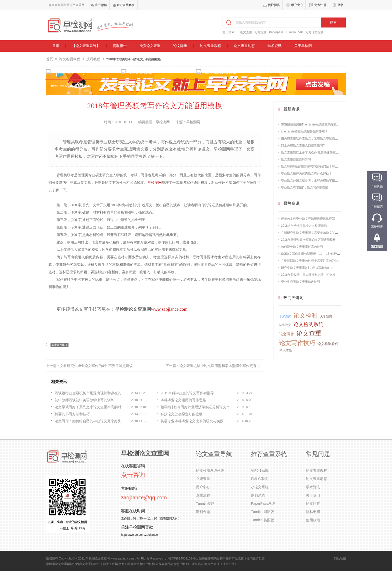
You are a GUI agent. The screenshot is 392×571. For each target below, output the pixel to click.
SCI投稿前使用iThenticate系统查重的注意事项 (312, 124)
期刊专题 (203, 512)
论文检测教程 (69, 59)
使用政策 (313, 520)
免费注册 (320, 5)
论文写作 (287, 334)
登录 (340, 5)
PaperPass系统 (263, 503)
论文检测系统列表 (210, 470)
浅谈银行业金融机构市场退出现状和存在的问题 (91, 393)
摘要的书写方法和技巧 (72, 414)
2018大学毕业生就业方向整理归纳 (304, 226)
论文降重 (180, 46)
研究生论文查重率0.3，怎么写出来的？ (307, 268)
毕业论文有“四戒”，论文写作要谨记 (304, 187)
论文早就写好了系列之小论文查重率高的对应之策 (91, 407)
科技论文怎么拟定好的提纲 (181, 414)
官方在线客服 (124, 5)
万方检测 (260, 32)
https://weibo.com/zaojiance (139, 535)
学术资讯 (274, 46)
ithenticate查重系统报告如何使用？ (304, 131)
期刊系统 (258, 495)
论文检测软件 (328, 344)
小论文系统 (260, 487)
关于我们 (313, 495)
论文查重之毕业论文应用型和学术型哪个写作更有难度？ (223, 366)
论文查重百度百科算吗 (296, 159)
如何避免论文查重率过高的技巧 (302, 247)
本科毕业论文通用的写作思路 (183, 400)
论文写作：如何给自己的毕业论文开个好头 (88, 421)
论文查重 (246, 32)
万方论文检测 (314, 32)
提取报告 (274, 5)
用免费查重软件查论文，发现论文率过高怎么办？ (314, 138)
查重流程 (203, 495)
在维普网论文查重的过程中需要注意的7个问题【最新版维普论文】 (325, 261)
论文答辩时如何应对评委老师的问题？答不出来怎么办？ (318, 166)
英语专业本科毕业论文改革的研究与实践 (192, 421)
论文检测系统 (308, 324)
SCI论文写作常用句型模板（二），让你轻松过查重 (315, 254)
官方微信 (99, 5)
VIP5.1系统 (260, 470)
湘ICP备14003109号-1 (183, 558)
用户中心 (297, 5)
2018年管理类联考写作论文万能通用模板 (308, 240)
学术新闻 (285, 316)
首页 (56, 46)
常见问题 (318, 454)
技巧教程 (93, 59)
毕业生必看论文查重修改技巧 (300, 282)
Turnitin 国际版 (262, 512)
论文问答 (313, 503)
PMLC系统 (259, 479)
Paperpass (276, 32)
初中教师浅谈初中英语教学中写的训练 (84, 400)
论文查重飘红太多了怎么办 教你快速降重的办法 (313, 152)
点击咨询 (133, 475)
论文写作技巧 (59, 345)
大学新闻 (326, 316)
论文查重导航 (214, 454)
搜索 (333, 22)
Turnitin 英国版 (262, 520)
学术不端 (286, 351)
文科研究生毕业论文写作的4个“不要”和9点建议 (96, 366)
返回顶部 (377, 247)
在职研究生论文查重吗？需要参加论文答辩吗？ (312, 233)
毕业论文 (285, 325)
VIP (301, 32)
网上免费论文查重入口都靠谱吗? (303, 145)
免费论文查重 (150, 46)
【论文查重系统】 (86, 46)
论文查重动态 (244, 46)
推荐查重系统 (269, 454)
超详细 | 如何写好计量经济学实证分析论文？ (195, 407)
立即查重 (203, 479)
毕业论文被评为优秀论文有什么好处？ (306, 173)
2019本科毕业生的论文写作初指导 (187, 393)
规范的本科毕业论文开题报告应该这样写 (308, 219)
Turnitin (291, 32)
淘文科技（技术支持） (222, 564)
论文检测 (305, 315)
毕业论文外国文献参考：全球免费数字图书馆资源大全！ (318, 180)
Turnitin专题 (205, 503)
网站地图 (340, 558)
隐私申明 (313, 512)
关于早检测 (303, 46)
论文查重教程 (210, 46)
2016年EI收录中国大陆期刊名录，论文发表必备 (313, 275)
